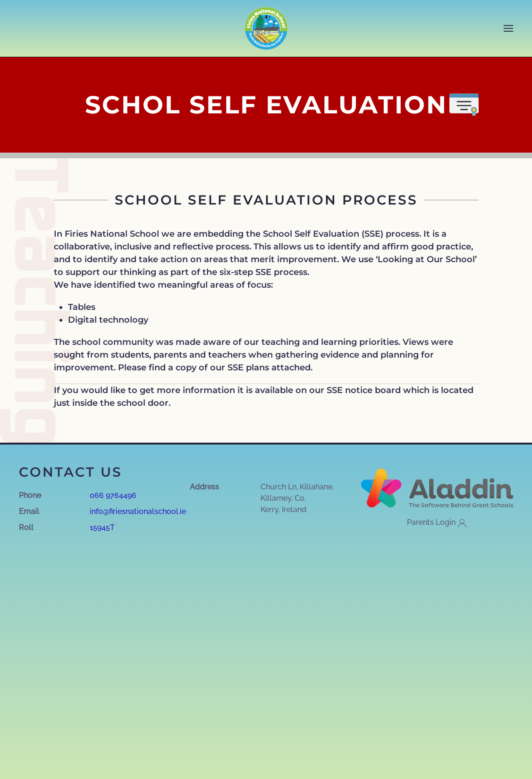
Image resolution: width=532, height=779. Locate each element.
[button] (508, 28)
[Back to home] (266, 28)
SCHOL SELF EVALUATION (266, 105)
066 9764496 (113, 495)
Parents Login (437, 523)
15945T (102, 527)
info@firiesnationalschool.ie (138, 511)
